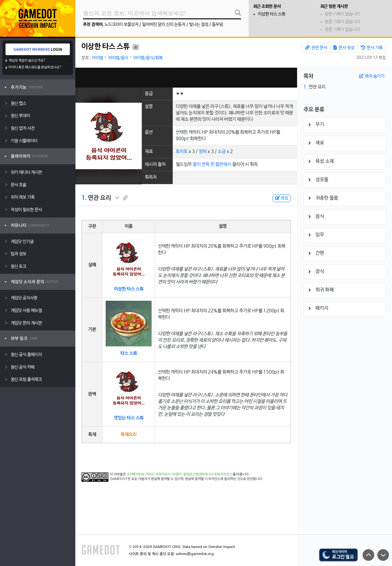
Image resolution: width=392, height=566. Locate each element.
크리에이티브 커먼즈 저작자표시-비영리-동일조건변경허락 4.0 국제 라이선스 (180, 474)
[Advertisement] (186, 78)
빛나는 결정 (199, 25)
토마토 (182, 152)
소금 (222, 152)
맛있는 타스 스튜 (129, 418)
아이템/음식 (118, 58)
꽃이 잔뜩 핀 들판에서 (212, 164)
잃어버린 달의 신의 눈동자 (164, 25)
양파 (203, 152)
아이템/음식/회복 (148, 58)
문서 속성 (344, 48)
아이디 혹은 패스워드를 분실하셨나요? (35, 67)
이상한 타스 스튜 (272, 14)
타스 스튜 (129, 353)
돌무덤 (217, 25)
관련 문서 (316, 48)
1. (84, 198)
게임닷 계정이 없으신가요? (27, 61)
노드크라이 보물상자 (121, 25)
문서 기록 (372, 48)
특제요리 (129, 435)
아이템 (97, 58)
